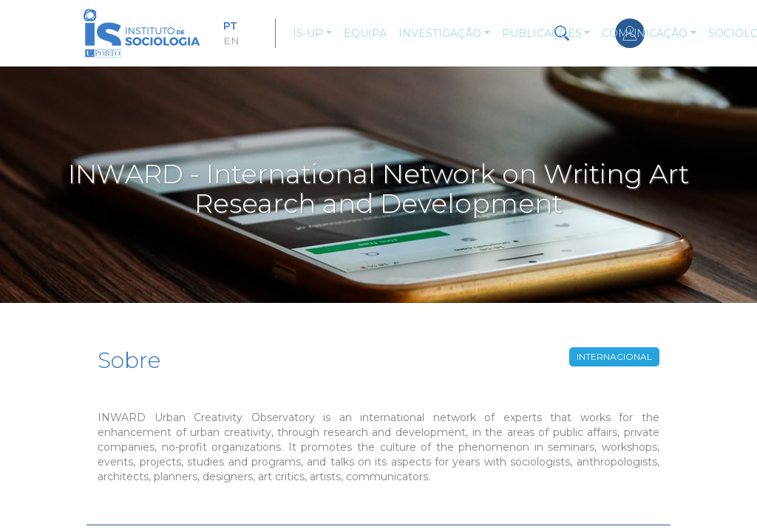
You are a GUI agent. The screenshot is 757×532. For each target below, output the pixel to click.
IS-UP (308, 33)
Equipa (365, 33)
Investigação (440, 33)
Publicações (542, 33)
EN (231, 41)
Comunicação (645, 33)
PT (230, 26)
